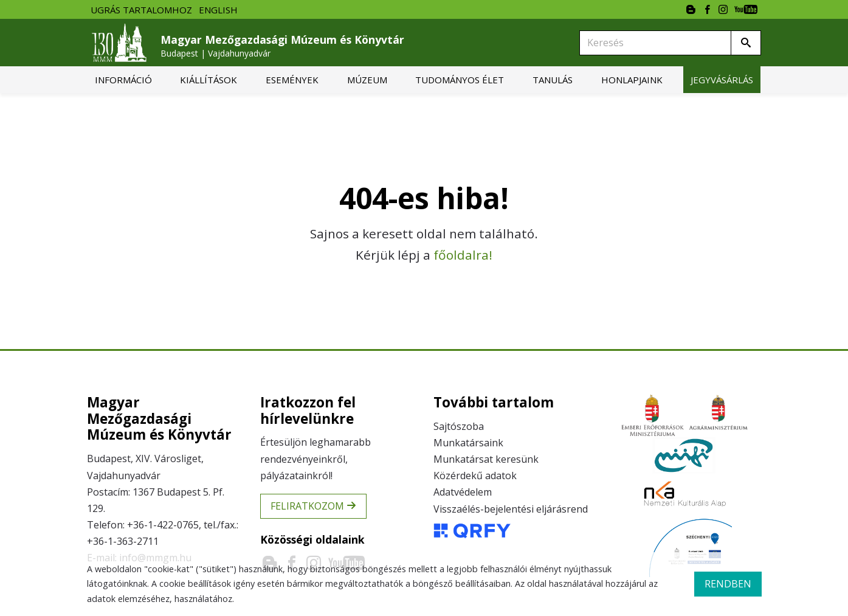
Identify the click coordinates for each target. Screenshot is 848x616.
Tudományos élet (460, 80)
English (218, 10)
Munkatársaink (468, 443)
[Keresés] (655, 43)
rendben (728, 584)
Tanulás (553, 80)
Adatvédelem (463, 492)
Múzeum (367, 80)
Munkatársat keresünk (486, 459)
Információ (123, 80)
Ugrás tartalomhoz (141, 10)
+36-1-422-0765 (163, 525)
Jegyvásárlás (722, 80)
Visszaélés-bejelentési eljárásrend (511, 509)
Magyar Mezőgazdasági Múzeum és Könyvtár (282, 46)
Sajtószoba (459, 426)
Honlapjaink (632, 80)
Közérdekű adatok (475, 476)
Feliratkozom (313, 506)
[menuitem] (123, 80)
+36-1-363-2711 (123, 541)
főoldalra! (463, 255)
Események (292, 80)
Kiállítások (209, 80)
